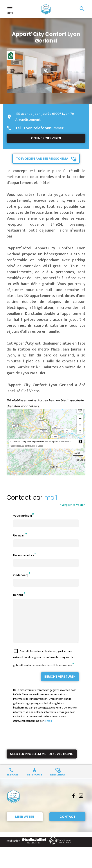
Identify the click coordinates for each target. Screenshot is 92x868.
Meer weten (25, 825)
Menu (10, 9)
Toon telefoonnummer (43, 128)
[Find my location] (80, 410)
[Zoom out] (80, 425)
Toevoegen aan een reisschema (42, 159)
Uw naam (19, 535)
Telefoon (11, 782)
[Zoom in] (80, 418)
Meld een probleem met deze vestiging (42, 762)
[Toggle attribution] (81, 441)
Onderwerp (21, 575)
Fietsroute (34, 782)
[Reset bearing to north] (80, 431)
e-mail (48, 729)
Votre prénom (23, 516)
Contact (67, 825)
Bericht (18, 595)
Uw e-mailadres (24, 555)
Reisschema (58, 782)
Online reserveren (46, 138)
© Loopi (39, 446)
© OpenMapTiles (62, 441)
